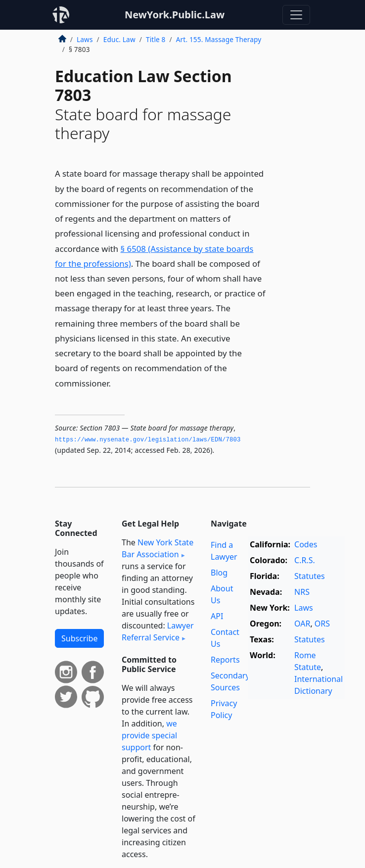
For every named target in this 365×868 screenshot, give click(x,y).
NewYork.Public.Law (175, 15)
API (217, 616)
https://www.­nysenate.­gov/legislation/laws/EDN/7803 (148, 440)
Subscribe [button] (79, 638)
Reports (225, 660)
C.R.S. (305, 560)
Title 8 (156, 39)
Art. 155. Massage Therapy (219, 39)
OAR (302, 624)
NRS (302, 592)
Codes (306, 544)
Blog (219, 573)
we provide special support (149, 735)
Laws (85, 39)
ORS (322, 624)
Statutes (310, 576)
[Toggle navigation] (296, 15)
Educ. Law (119, 39)
